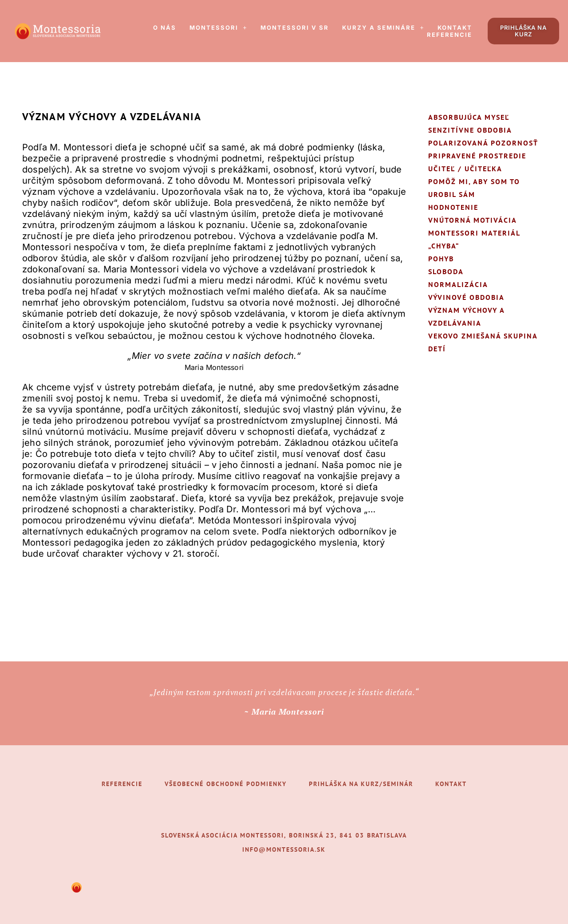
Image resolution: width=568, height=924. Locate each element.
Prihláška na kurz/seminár (361, 784)
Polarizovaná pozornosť (483, 143)
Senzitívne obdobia (470, 130)
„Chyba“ (444, 246)
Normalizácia (458, 284)
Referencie (450, 35)
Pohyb (441, 259)
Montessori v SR (295, 28)
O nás (165, 28)
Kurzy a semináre (383, 28)
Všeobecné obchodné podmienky (226, 784)
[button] (218, 28)
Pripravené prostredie (477, 156)
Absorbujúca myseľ (469, 117)
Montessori (218, 28)
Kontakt (455, 28)
